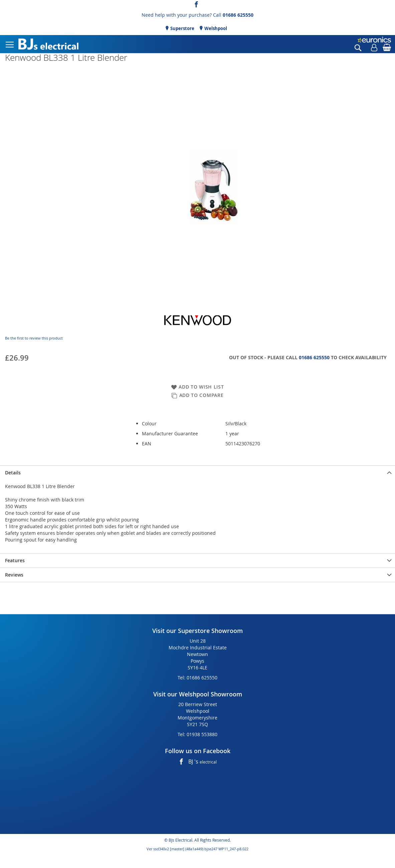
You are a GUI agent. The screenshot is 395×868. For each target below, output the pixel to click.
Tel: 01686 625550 (197, 678)
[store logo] (48, 44)
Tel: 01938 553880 (197, 734)
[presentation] (197, 473)
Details (13, 473)
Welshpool (215, 28)
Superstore (182, 28)
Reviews (14, 575)
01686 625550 (238, 15)
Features (15, 560)
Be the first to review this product (34, 338)
